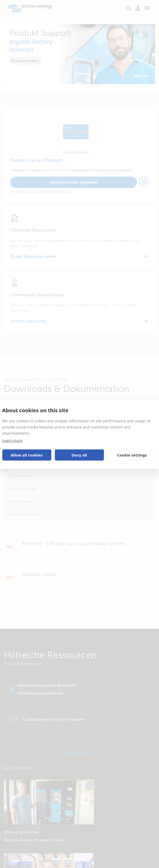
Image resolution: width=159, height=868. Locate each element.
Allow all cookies (27, 455)
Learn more (12, 440)
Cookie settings (132, 455)
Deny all (79, 455)
